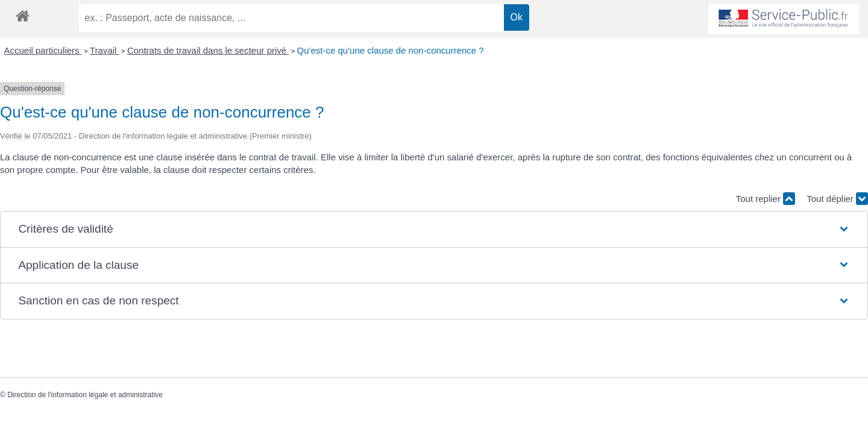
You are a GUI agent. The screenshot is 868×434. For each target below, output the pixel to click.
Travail (105, 50)
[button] (434, 229)
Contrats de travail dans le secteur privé (208, 50)
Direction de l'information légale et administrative (85, 395)
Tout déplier (837, 199)
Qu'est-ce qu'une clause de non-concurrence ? (391, 50)
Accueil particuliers (43, 50)
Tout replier (766, 199)
